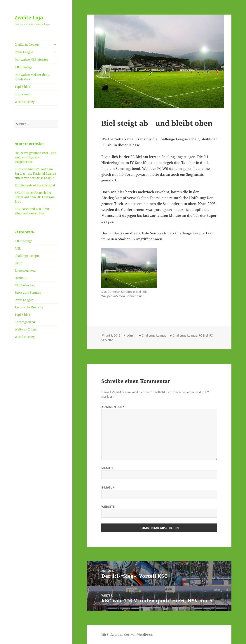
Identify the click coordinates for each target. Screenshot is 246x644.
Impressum (23, 94)
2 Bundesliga (23, 67)
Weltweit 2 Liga (26, 329)
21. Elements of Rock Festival (35, 185)
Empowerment (25, 270)
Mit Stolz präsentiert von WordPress (127, 635)
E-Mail (108, 487)
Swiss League (24, 52)
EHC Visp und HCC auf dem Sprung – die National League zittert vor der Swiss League (35, 174)
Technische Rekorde (29, 307)
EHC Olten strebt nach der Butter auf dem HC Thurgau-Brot (35, 197)
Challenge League (27, 45)
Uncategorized (25, 322)
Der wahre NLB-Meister (31, 60)
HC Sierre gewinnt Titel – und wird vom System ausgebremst (35, 157)
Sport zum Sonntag (28, 293)
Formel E (21, 278)
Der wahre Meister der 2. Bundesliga (32, 77)
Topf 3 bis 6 (23, 87)
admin (131, 335)
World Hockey (25, 102)
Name (107, 468)
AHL (18, 248)
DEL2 (18, 263)
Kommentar (113, 407)
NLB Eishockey (25, 285)
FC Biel (203, 335)
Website (108, 507)
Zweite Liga (29, 17)
